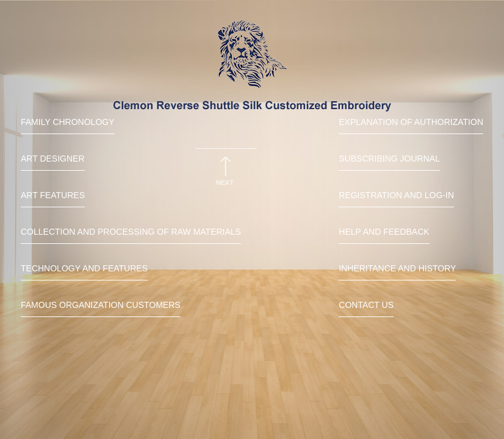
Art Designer (53, 159)
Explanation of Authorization (411, 122)
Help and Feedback (384, 232)
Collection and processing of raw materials (131, 232)
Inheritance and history (397, 268)
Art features (53, 195)
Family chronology (68, 122)
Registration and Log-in (396, 195)
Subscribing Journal (389, 159)
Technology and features (84, 268)
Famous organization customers (101, 305)
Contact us (366, 305)
